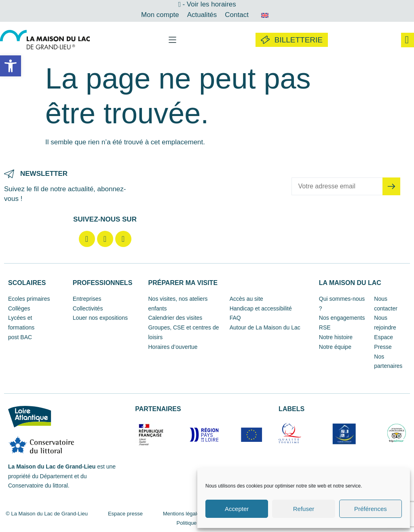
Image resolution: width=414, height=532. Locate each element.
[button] (11, 66)
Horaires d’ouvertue (173, 347)
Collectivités (88, 308)
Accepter (237, 509)
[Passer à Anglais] (265, 15)
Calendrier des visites (175, 318)
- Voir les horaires (209, 4)
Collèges (19, 308)
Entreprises (87, 299)
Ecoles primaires (29, 299)
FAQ (235, 318)
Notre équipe (335, 347)
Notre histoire (336, 337)
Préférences (371, 509)
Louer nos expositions (100, 318)
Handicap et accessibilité (261, 308)
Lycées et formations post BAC (21, 327)
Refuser (304, 509)
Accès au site (246, 299)
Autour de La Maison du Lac (265, 327)
